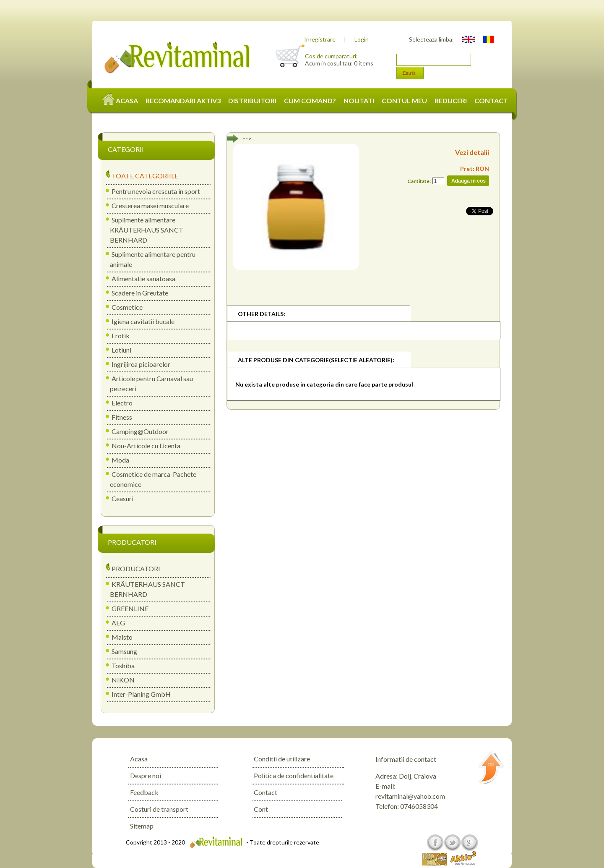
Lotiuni (121, 350)
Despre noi (146, 775)
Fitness (122, 417)
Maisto (122, 637)
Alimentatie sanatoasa (143, 278)
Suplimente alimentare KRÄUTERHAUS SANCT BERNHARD (147, 230)
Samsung (124, 651)
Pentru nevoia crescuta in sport (156, 191)
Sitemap (142, 826)
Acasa (139, 759)
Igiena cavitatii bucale (143, 321)
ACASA (121, 101)
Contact (266, 792)
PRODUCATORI (136, 569)
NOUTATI (359, 101)
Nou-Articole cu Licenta (146, 446)
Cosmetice (127, 307)
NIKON (123, 680)
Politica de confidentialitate (294, 775)
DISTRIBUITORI (252, 101)
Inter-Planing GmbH (141, 694)
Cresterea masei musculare (150, 205)
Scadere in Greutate (140, 293)
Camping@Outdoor (140, 431)
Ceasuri (122, 498)
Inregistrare (320, 39)
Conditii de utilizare (282, 759)
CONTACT (491, 101)
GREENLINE (130, 608)
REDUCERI (451, 101)
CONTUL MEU (404, 101)
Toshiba (123, 665)
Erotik (121, 336)
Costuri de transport (159, 809)
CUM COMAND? (310, 101)
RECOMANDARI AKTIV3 (183, 101)
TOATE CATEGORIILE (145, 176)
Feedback (144, 792)
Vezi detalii (472, 152)
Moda (120, 460)
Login (362, 39)
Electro (122, 403)
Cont (261, 809)
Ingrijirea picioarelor (141, 364)
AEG (118, 623)
